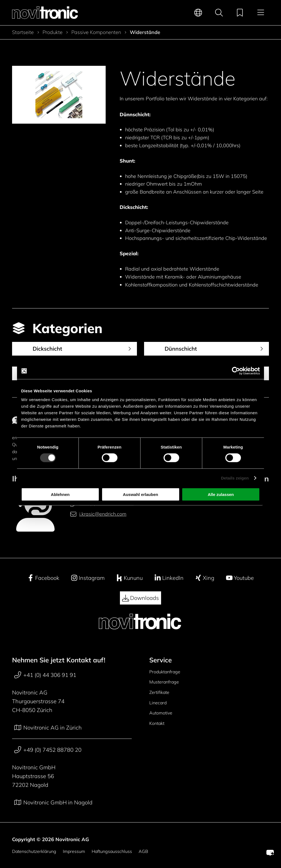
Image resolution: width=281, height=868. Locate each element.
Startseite (23, 32)
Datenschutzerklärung (34, 851)
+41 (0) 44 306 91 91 (45, 675)
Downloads (140, 598)
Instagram (88, 578)
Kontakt (157, 723)
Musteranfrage (164, 682)
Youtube (240, 578)
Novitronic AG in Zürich (48, 728)
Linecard (158, 703)
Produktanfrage (165, 672)
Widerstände (145, 32)
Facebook (43, 578)
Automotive (161, 713)
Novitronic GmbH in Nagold (53, 802)
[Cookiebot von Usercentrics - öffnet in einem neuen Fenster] (236, 371)
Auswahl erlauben (140, 494)
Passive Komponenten (96, 32)
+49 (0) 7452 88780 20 (48, 750)
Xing (205, 578)
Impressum (74, 851)
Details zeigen (235, 478)
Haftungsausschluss (112, 851)
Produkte (53, 32)
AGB (143, 851)
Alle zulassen (221, 494)
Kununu (129, 578)
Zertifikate (159, 692)
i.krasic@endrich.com (98, 514)
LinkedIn (169, 578)
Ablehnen (60, 494)
